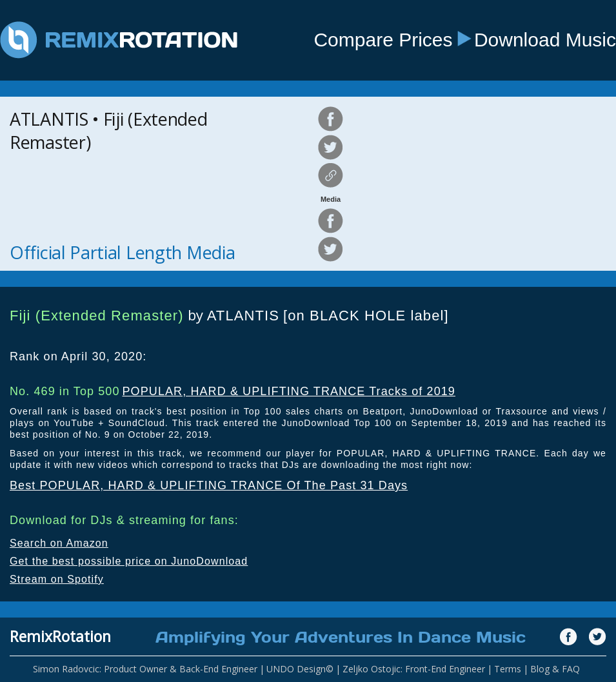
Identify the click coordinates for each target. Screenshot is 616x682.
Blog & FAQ (555, 669)
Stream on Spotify (57, 579)
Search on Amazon (59, 543)
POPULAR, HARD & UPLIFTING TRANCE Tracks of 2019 (289, 391)
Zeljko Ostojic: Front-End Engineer (414, 669)
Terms (508, 669)
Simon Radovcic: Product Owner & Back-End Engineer (145, 669)
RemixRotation (60, 636)
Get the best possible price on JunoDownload (129, 561)
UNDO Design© (300, 669)
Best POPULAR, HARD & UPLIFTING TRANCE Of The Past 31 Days (209, 485)
